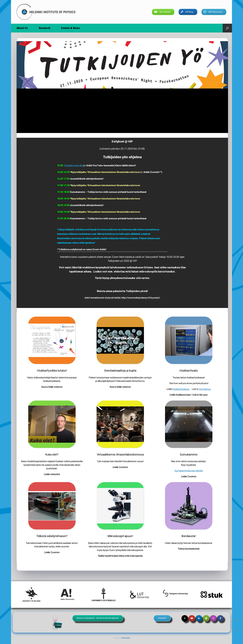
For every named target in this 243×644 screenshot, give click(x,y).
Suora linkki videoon (52, 387)
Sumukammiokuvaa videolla (189, 471)
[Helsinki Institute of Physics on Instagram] (213, 618)
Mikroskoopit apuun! (120, 536)
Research (44, 28)
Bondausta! (189, 536)
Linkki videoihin (52, 474)
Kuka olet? (52, 454)
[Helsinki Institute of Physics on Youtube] (192, 618)
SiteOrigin (126, 638)
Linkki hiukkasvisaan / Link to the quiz (189, 395)
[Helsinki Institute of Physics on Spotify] (206, 618)
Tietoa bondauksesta (189, 549)
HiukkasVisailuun (181, 389)
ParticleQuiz (205, 389)
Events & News (70, 28)
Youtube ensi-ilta (74, 165)
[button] (227, 28)
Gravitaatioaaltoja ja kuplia (120, 371)
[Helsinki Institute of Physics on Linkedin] (199, 618)
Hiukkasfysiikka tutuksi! (52, 371)
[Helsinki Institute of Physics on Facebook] (220, 618)
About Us (22, 28)
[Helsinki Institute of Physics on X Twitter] (185, 618)
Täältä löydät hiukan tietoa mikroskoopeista (120, 556)
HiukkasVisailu (189, 371)
